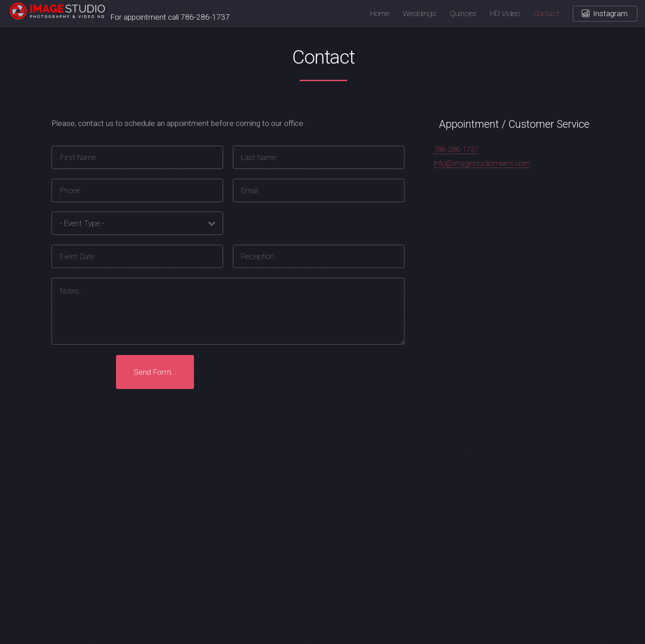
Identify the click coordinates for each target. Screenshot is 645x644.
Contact (546, 13)
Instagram (610, 13)
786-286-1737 (456, 149)
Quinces (463, 13)
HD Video (505, 13)
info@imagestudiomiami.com (482, 163)
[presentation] (272, 372)
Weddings (419, 13)
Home (380, 13)
